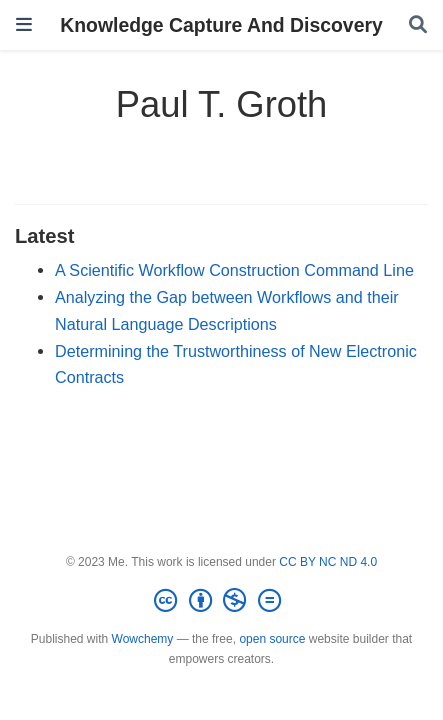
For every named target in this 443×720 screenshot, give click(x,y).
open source (272, 639)
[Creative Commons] (221, 601)
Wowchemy (143, 639)
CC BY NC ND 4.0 (328, 562)
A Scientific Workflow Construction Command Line (234, 270)
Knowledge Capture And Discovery (221, 25)
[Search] (418, 25)
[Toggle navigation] (24, 24)
